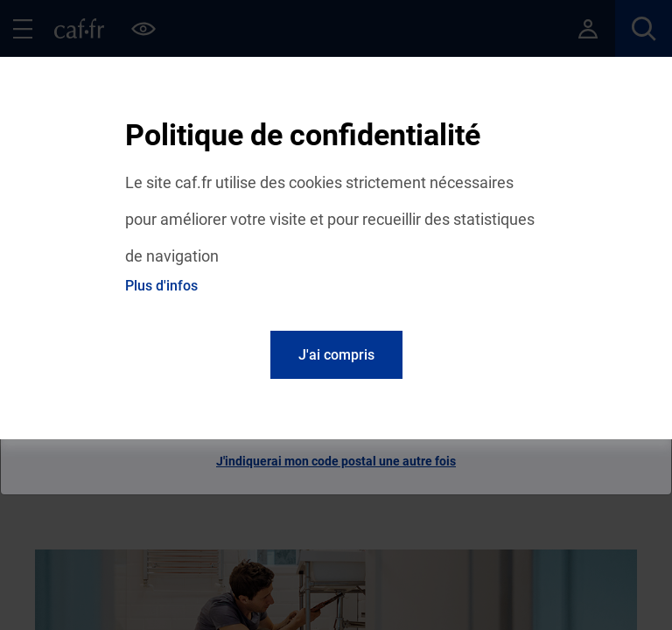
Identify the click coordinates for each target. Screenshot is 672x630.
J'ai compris (336, 355)
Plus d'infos (161, 286)
